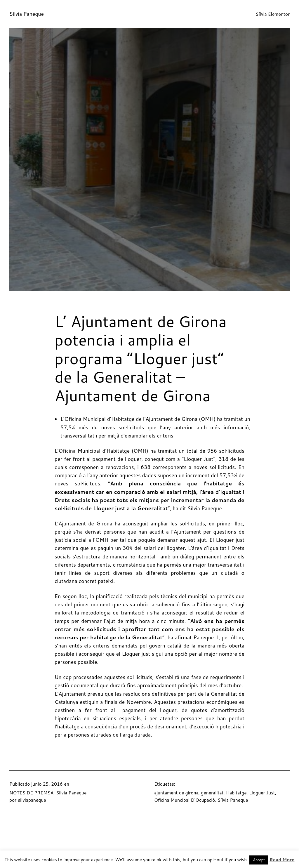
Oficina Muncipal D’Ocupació (185, 800)
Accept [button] (259, 860)
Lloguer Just (262, 793)
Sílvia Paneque (27, 14)
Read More (282, 860)
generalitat (212, 793)
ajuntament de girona (176, 793)
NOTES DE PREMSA (31, 793)
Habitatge (236, 793)
